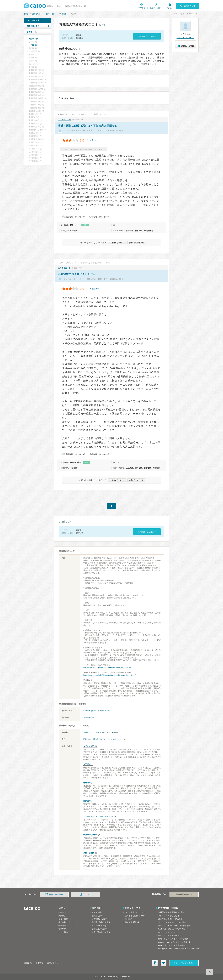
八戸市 (33, 45)
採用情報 (39, 963)
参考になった (117, 243)
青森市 (33, 39)
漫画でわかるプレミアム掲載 (170, 919)
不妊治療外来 (89, 718)
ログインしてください (186, 38)
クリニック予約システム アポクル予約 (174, 926)
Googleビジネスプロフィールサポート (174, 942)
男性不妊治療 (89, 853)
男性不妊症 (98, 739)
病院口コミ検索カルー (33, 14)
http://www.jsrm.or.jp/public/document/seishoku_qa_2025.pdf (107, 667)
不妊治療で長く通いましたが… (77, 274)
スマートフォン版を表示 (184, 963)
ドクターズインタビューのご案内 (172, 922)
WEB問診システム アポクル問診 (172, 929)
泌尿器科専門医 (104, 711)
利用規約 (129, 919)
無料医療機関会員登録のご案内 (171, 912)
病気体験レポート (66, 922)
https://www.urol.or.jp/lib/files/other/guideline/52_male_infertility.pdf (109, 675)
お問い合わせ (53, 963)
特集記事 (62, 926)
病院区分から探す (99, 929)
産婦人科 (96, 289)
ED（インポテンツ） (115, 739)
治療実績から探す (99, 919)
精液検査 (63, 14)
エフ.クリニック (65, 120)
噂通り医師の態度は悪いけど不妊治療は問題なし (88, 126)
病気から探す (97, 912)
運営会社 (28, 963)
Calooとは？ (64, 912)
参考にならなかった (136, 243)
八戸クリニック (64, 268)
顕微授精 (87, 801)
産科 (94, 140)
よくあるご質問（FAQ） (135, 916)
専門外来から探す (99, 926)
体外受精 (87, 783)
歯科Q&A (62, 929)
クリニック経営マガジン (168, 935)
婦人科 (99, 732)
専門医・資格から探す (101, 922)
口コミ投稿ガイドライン (135, 912)
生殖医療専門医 (90, 711)
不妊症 (86, 739)
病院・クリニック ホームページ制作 (173, 939)
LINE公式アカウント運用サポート (173, 945)
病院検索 (62, 916)
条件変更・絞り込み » (147, 36)
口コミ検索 (51, 14)
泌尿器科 (87, 732)
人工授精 (87, 764)
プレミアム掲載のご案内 (168, 916)
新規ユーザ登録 (156, 8)
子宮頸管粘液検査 (90, 835)
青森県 (32, 32)
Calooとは (141, 8)
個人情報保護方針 (133, 922)
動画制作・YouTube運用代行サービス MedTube (178, 949)
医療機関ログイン (184, 895)
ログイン (170, 8)
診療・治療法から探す (101, 932)
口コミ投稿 (63, 932)
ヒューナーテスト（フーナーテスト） (98, 816)
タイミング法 (89, 746)
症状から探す (97, 916)
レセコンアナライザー (168, 932)
